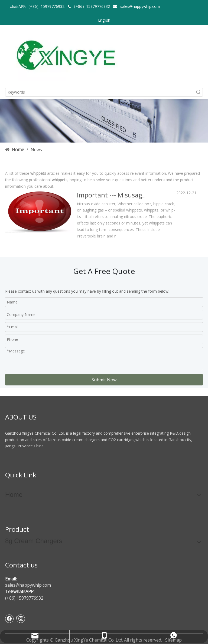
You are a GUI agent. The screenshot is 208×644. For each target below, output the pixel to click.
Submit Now (104, 380)
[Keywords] (100, 92)
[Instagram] (20, 619)
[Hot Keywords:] (199, 92)
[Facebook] (9, 619)
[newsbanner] (104, 121)
